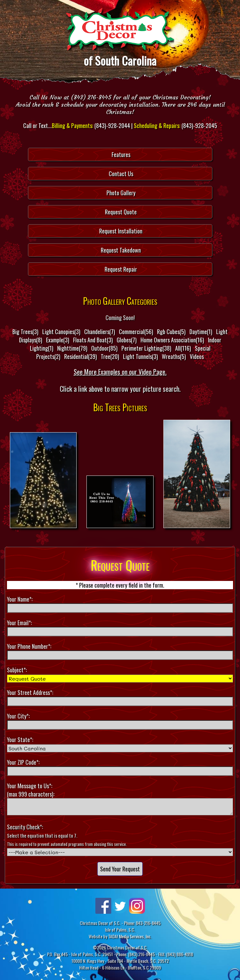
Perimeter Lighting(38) (146, 348)
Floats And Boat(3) (93, 340)
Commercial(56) (136, 332)
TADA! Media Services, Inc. (130, 936)
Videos (197, 356)
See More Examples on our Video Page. (120, 372)
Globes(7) (127, 340)
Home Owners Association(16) (172, 340)
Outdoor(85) (104, 348)
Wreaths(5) (174, 356)
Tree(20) (110, 356)
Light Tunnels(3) (141, 356)
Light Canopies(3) (61, 332)
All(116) (183, 348)
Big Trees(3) (25, 332)
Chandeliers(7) (100, 332)
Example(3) (58, 340)
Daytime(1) (201, 332)
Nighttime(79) (72, 348)
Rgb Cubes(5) (171, 332)
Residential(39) (81, 356)
